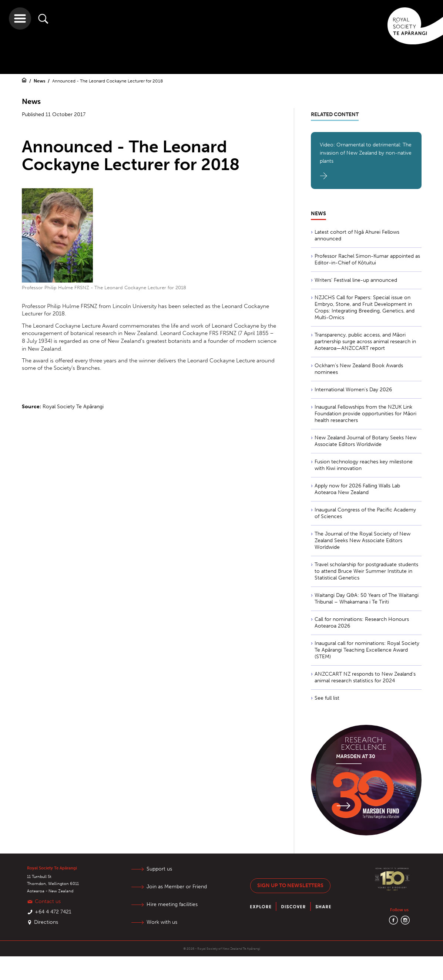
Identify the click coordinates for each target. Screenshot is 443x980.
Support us (159, 869)
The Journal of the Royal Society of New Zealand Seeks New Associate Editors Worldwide (363, 540)
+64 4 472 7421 (53, 912)
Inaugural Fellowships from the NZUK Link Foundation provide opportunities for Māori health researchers (365, 414)
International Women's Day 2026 (353, 390)
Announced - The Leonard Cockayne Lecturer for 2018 (108, 81)
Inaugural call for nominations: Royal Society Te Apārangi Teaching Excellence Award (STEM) (367, 650)
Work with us (162, 922)
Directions (46, 922)
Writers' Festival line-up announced (356, 280)
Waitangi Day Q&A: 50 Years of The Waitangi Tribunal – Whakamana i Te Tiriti (367, 599)
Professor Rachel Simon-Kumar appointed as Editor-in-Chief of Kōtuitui (367, 259)
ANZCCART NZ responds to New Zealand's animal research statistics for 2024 (365, 677)
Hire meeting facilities (172, 904)
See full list (327, 698)
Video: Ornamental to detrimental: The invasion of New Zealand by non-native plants (366, 153)
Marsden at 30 (356, 756)
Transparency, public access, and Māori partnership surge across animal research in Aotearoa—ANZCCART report (365, 342)
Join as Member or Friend (177, 887)
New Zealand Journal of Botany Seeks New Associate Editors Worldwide (365, 441)
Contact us (48, 901)
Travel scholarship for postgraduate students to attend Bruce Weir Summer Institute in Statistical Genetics (366, 571)
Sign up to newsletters (290, 886)
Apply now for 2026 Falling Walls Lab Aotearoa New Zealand (357, 489)
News (40, 81)
